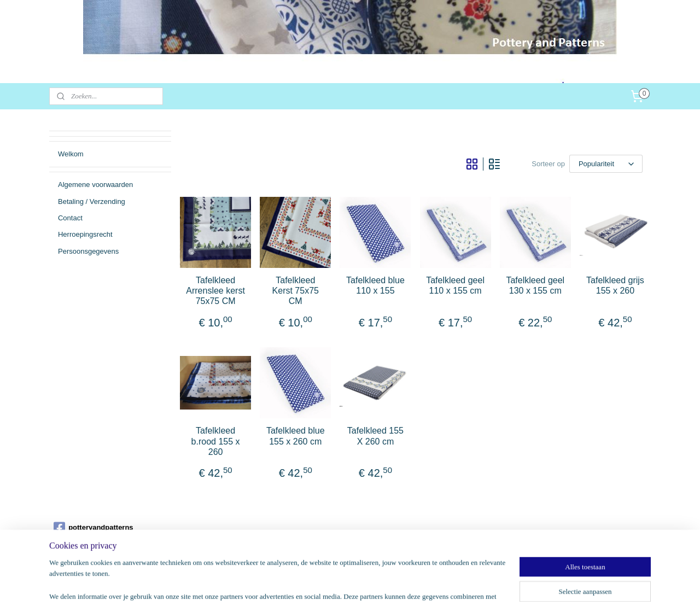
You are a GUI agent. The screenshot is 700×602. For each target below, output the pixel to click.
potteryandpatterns (93, 528)
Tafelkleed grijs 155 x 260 (615, 285)
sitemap (326, 582)
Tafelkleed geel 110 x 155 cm (455, 285)
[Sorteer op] (606, 164)
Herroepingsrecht (85, 234)
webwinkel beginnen (381, 582)
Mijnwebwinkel (466, 582)
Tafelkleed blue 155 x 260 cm (296, 436)
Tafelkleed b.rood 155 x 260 (216, 441)
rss (345, 582)
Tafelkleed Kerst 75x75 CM (296, 291)
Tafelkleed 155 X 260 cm (375, 436)
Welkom (71, 154)
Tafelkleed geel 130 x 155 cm (535, 285)
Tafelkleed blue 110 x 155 (375, 285)
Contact (70, 218)
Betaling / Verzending (92, 201)
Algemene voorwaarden (95, 185)
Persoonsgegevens (88, 251)
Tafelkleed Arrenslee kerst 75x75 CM (215, 291)
